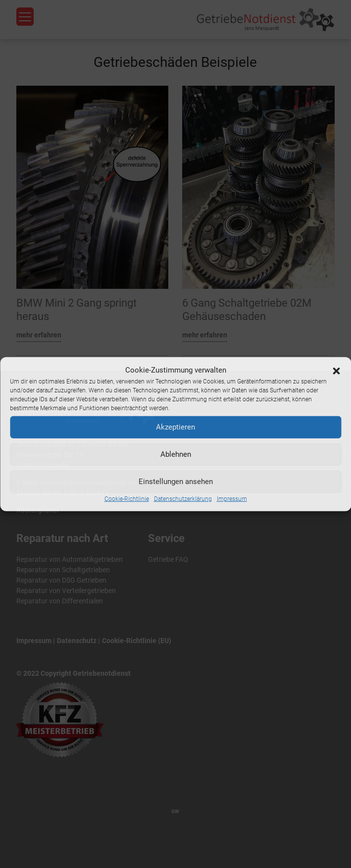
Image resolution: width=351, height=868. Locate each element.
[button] (336, 370)
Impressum (232, 498)
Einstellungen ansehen (176, 482)
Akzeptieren (175, 427)
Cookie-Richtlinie (127, 498)
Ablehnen (176, 454)
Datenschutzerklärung (183, 498)
